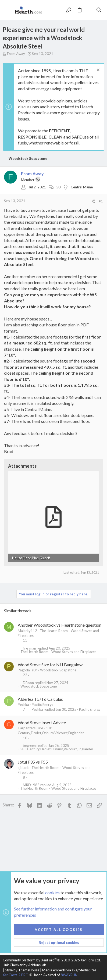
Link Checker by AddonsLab (24, 965)
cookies (52, 892)
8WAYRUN (69, 975)
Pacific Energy (42, 705)
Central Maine (82, 187)
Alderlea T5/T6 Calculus (40, 699)
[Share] (93, 201)
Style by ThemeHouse (22, 970)
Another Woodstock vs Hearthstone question (60, 625)
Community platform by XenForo (52, 960)
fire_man (29, 648)
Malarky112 (27, 631)
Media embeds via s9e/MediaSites (69, 970)
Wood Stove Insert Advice (42, 722)
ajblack (23, 768)
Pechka (23, 705)
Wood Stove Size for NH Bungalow (50, 665)
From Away (16, 54)
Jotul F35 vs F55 (33, 762)
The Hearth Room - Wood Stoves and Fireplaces (58, 652)
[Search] (99, 10)
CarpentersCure (30, 728)
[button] (8, 10)
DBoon (28, 683)
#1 (101, 201)
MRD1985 (31, 785)
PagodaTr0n (28, 670)
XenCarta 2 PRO (16, 975)
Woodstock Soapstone (58, 670)
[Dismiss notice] (97, 70)
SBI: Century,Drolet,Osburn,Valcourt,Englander (57, 749)
